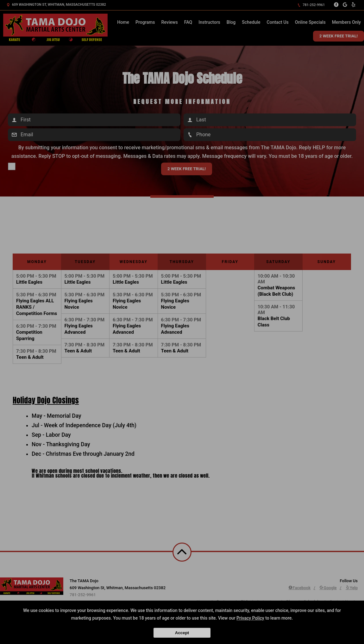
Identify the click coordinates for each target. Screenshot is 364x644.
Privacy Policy (250, 618)
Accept (182, 633)
